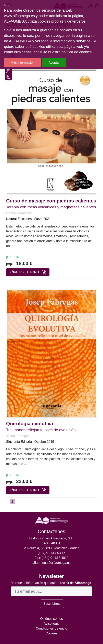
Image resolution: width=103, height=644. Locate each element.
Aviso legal (51, 624)
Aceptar (54, 63)
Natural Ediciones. (19, 219)
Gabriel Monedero (19, 213)
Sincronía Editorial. (20, 442)
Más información (22, 63)
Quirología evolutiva (30, 424)
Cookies (51, 633)
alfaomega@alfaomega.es (51, 563)
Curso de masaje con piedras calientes (51, 201)
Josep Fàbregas (18, 436)
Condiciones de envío (51, 628)
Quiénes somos (51, 619)
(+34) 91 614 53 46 (51, 553)
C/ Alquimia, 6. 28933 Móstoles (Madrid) (52, 548)
